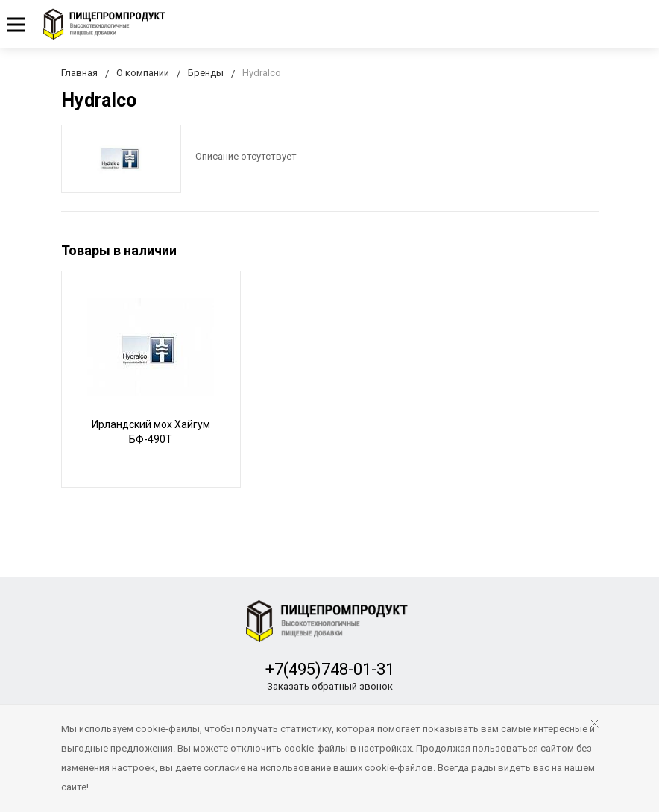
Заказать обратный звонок (330, 686)
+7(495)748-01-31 (330, 669)
